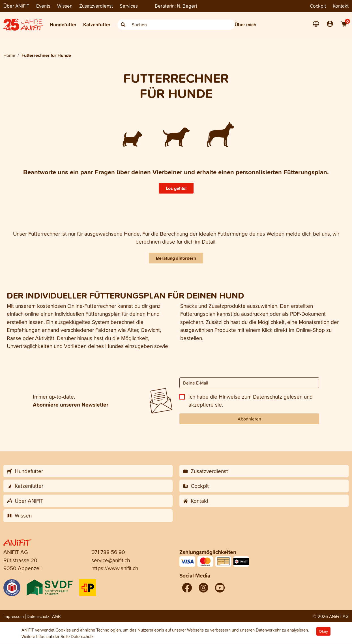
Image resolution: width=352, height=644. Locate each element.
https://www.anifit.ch (115, 568)
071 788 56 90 (108, 552)
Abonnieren (249, 419)
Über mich (245, 24)
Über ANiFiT (16, 6)
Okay (323, 631)
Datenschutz (268, 397)
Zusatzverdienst (96, 6)
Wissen (65, 6)
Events (43, 6)
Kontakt (341, 6)
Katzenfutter (97, 24)
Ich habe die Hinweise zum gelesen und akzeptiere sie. (251, 401)
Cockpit (318, 6)
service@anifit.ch (111, 560)
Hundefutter (63, 24)
